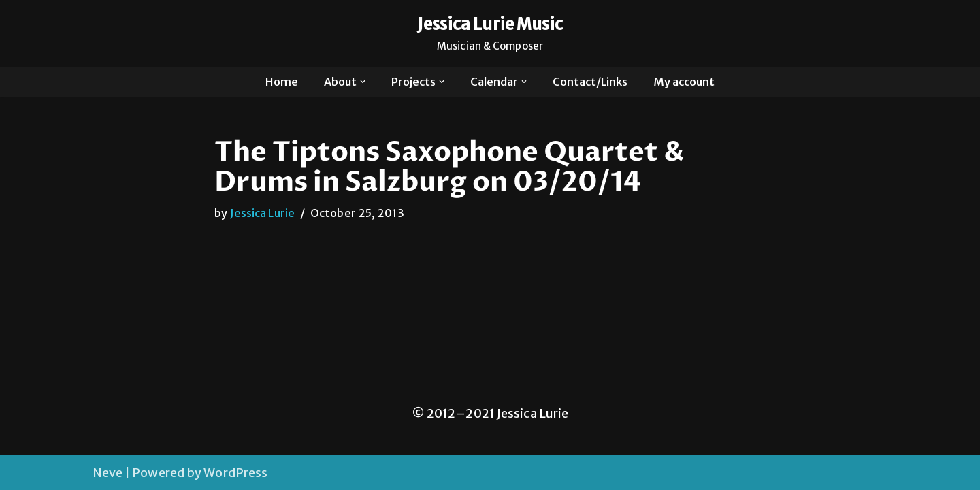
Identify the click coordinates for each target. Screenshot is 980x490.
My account (684, 82)
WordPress (235, 473)
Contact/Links (590, 82)
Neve (108, 473)
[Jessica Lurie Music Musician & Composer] (490, 34)
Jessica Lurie (262, 213)
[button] (363, 82)
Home (282, 82)
